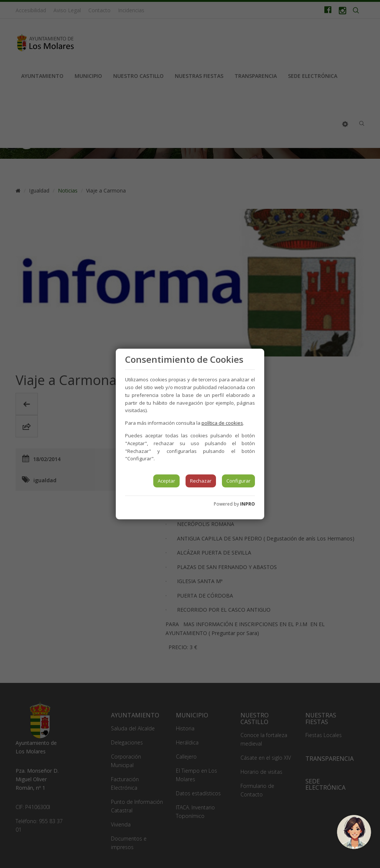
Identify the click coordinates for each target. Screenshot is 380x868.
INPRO (248, 504)
